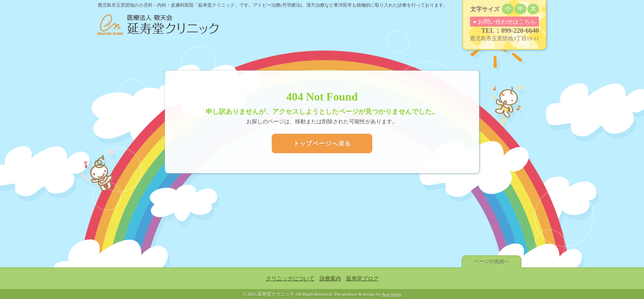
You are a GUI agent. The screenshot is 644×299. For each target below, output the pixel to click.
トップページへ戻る (322, 143)
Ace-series (392, 294)
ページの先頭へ (492, 262)
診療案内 (330, 279)
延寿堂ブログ (362, 279)
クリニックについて (290, 279)
